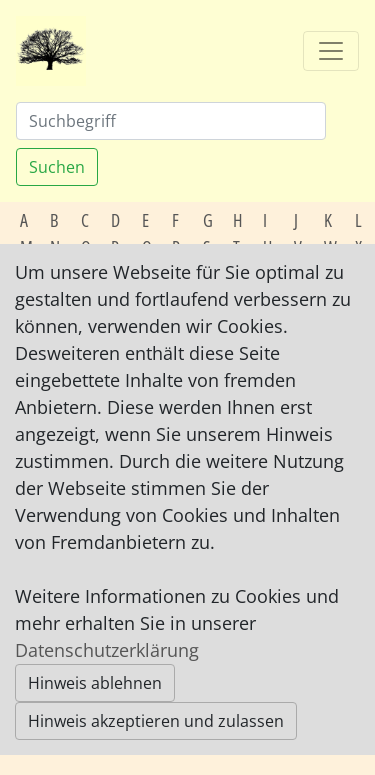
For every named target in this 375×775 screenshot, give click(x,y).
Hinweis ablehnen (95, 683)
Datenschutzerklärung (107, 650)
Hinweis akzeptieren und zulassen (156, 721)
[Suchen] (171, 121)
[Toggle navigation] (331, 51)
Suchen (57, 167)
